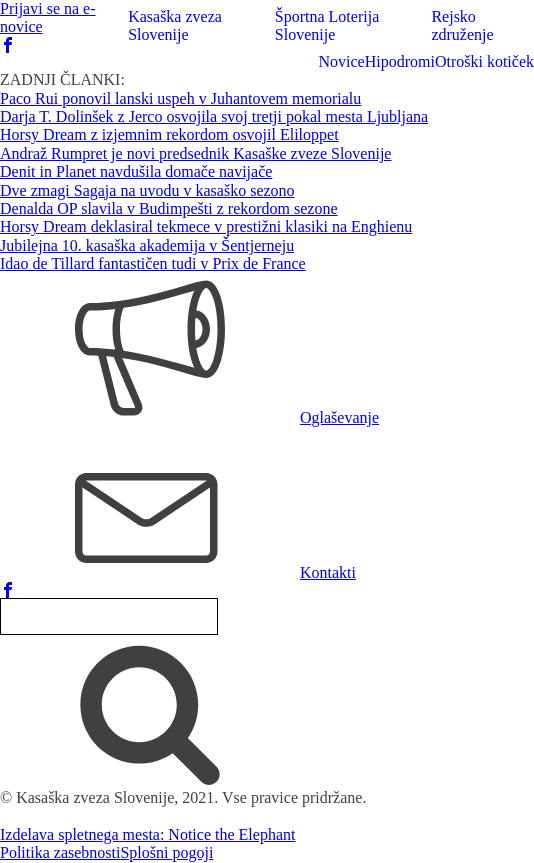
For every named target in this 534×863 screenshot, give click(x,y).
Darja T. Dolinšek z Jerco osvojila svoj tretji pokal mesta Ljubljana (214, 116)
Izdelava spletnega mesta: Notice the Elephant (147, 834)
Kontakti (328, 572)
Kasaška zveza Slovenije (175, 25)
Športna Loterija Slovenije (327, 25)
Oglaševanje (339, 417)
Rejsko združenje (462, 25)
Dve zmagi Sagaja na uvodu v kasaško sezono (147, 190)
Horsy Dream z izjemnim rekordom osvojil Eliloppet (169, 134)
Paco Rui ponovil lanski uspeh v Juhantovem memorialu (180, 98)
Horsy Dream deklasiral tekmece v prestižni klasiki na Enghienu (206, 226)
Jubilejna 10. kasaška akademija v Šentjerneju (147, 245)
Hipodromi (400, 61)
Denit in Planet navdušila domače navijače (136, 171)
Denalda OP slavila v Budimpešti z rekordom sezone (169, 208)
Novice (341, 61)
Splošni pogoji (166, 852)
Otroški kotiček (484, 61)
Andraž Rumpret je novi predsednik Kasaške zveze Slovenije (195, 153)
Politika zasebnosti (60, 852)
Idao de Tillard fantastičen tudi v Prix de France (153, 263)
